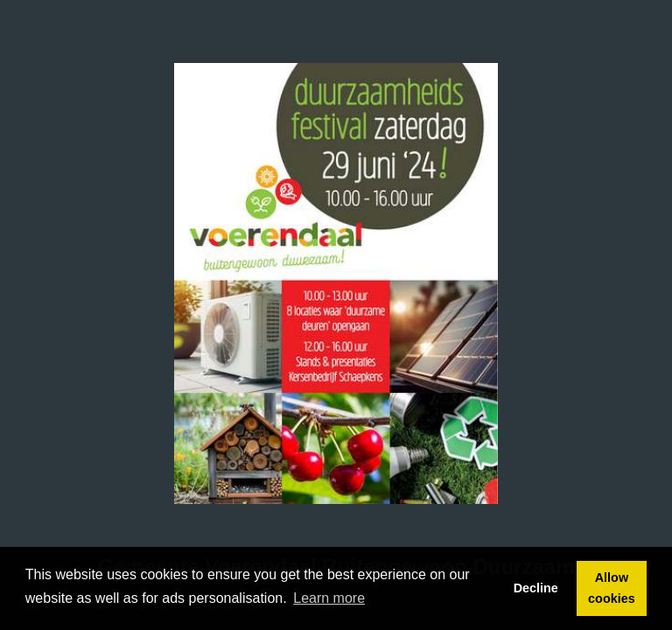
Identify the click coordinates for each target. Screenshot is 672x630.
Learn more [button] (329, 598)
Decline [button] (536, 588)
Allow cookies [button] (612, 588)
